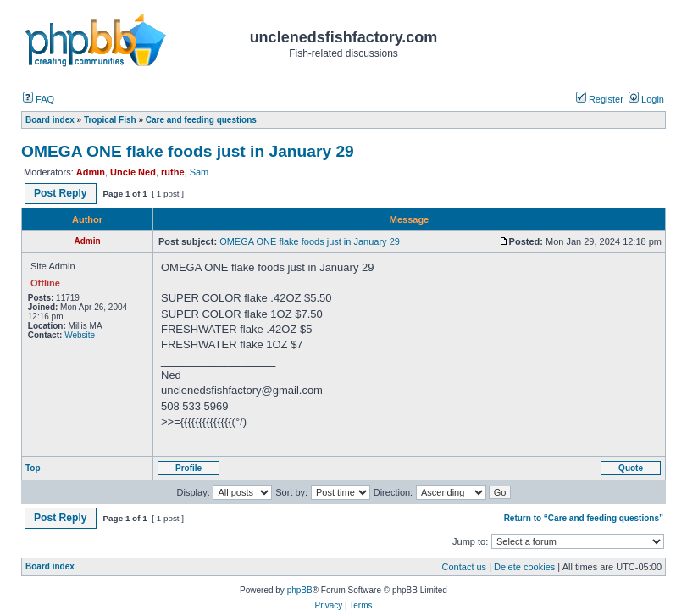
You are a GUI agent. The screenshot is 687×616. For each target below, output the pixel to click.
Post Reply (61, 193)
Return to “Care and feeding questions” (584, 518)
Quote (631, 468)
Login (646, 99)
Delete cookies (524, 567)
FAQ (39, 99)
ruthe (173, 172)
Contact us (465, 567)
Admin (91, 172)
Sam (199, 172)
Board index (50, 566)
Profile (188, 468)
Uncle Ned (133, 172)
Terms (360, 605)
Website (80, 335)
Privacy (328, 605)
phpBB (300, 590)
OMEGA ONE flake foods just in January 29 (188, 151)
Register (600, 99)
